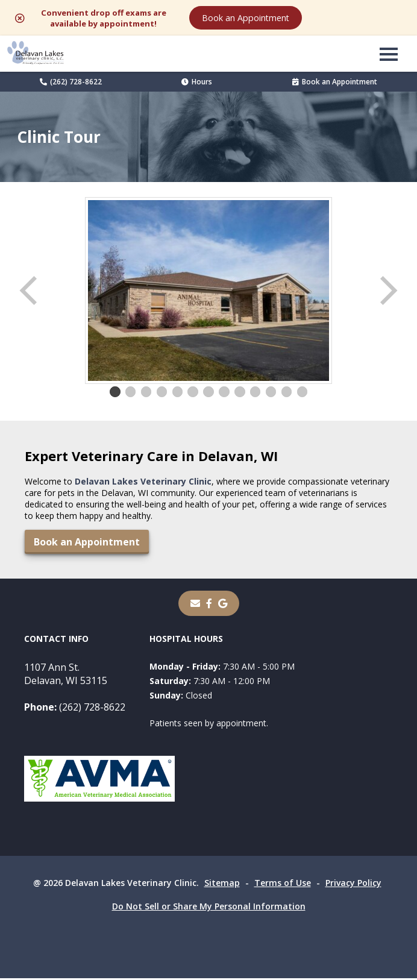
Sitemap (222, 884)
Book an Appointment (337, 19)
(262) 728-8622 (71, 83)
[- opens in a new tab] (209, 605)
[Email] (195, 605)
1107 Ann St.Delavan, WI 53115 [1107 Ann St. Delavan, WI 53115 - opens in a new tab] (66, 676)
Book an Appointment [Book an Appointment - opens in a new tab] (335, 83)
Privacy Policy (353, 884)
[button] (389, 55)
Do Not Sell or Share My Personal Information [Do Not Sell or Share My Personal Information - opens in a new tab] (209, 908)
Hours (197, 83)
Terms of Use (283, 884)
